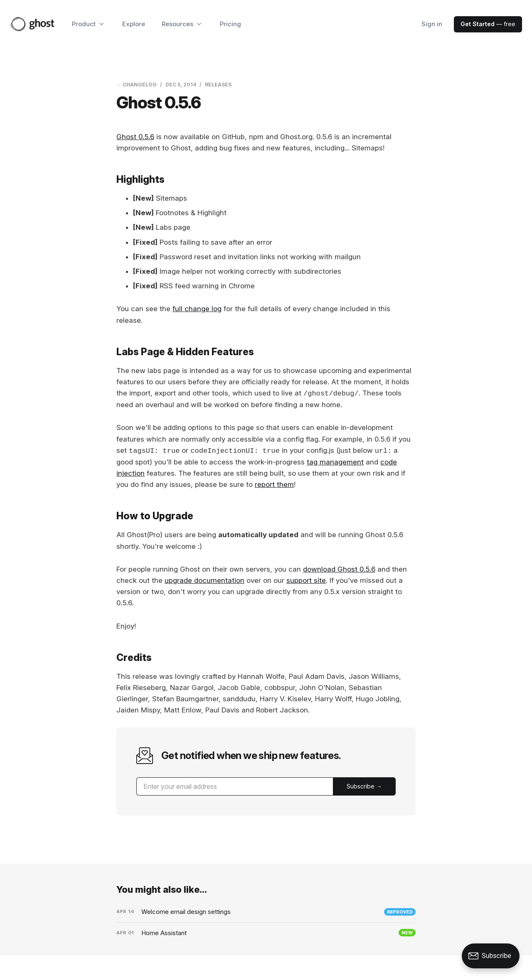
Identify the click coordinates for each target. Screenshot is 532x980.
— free (488, 24)
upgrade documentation (204, 580)
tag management (335, 462)
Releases (218, 85)
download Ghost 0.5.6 (339, 569)
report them (274, 484)
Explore (134, 24)
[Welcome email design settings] (266, 912)
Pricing (230, 24)
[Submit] (364, 786)
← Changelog (137, 85)
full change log (197, 309)
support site (306, 580)
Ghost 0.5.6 (135, 137)
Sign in (432, 24)
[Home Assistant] (266, 933)
